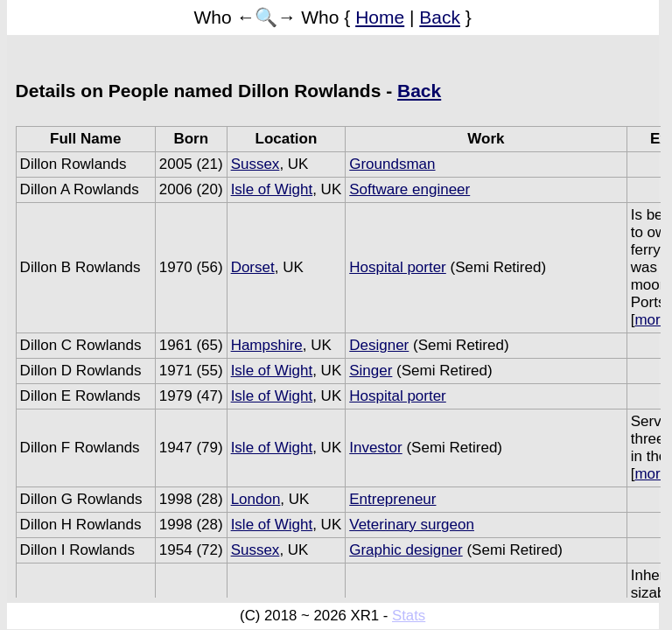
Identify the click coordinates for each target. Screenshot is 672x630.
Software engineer (409, 189)
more (651, 320)
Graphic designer (406, 550)
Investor (375, 448)
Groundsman (392, 164)
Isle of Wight (272, 189)
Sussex (255, 164)
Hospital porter (398, 267)
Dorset (253, 267)
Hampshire (267, 345)
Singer (371, 371)
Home (380, 17)
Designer (379, 345)
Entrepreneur (392, 499)
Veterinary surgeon (412, 525)
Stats (409, 616)
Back (440, 17)
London (256, 499)
